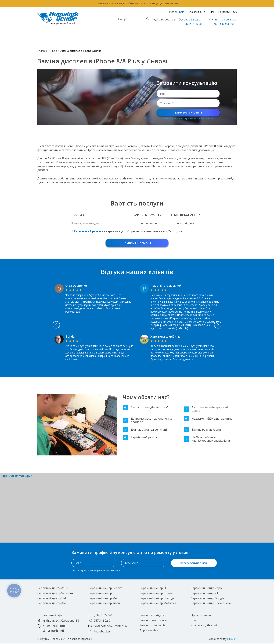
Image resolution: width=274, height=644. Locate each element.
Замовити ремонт (137, 243)
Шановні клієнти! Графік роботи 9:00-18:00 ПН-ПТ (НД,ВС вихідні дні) (137, 3)
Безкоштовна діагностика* (145, 408)
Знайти (148, 19)
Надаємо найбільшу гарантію (208, 419)
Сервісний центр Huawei (156, 594)
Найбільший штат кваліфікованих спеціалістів (207, 440)
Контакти (224, 12)
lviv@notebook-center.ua (110, 627)
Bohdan (71, 337)
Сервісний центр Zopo (206, 589)
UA (235, 12)
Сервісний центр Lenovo (105, 589)
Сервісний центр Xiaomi (105, 604)
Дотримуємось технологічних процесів (147, 421)
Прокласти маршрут (17, 477)
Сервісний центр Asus (53, 589)
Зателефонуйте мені (188, 113)
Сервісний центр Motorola (158, 604)
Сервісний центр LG (153, 589)
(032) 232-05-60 (104, 616)
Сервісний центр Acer (52, 604)
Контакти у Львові (204, 626)
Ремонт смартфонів (168, 36)
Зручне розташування (203, 430)
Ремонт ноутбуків (64, 38)
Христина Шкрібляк (165, 337)
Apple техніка (112, 38)
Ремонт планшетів (167, 40)
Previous (41, 325)
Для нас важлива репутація (145, 430)
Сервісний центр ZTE (205, 594)
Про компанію (196, 12)
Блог (212, 12)
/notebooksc (102, 632)
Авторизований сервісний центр (206, 410)
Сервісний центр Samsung (55, 594)
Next (233, 325)
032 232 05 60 (193, 24)
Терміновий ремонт (141, 438)
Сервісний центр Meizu (105, 599)
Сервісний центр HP (102, 594)
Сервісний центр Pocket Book (211, 604)
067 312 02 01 (193, 19)
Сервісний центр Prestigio (158, 599)
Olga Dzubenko (76, 286)
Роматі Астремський (166, 286)
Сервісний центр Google (208, 599)
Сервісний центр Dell (52, 599)
